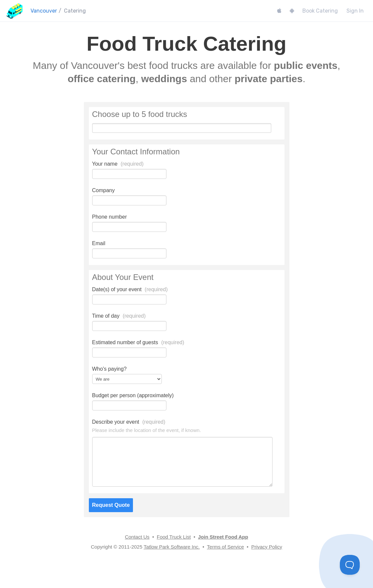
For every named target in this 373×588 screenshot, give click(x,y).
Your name (118, 164)
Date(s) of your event (130, 289)
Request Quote (111, 505)
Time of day (119, 316)
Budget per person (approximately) (133, 395)
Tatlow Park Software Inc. (172, 547)
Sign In (355, 11)
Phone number (110, 217)
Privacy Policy (267, 547)
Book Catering (320, 11)
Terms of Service (225, 547)
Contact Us (137, 537)
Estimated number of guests (138, 342)
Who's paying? (109, 369)
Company (103, 190)
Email (99, 243)
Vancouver (44, 11)
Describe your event (129, 422)
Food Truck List (174, 537)
